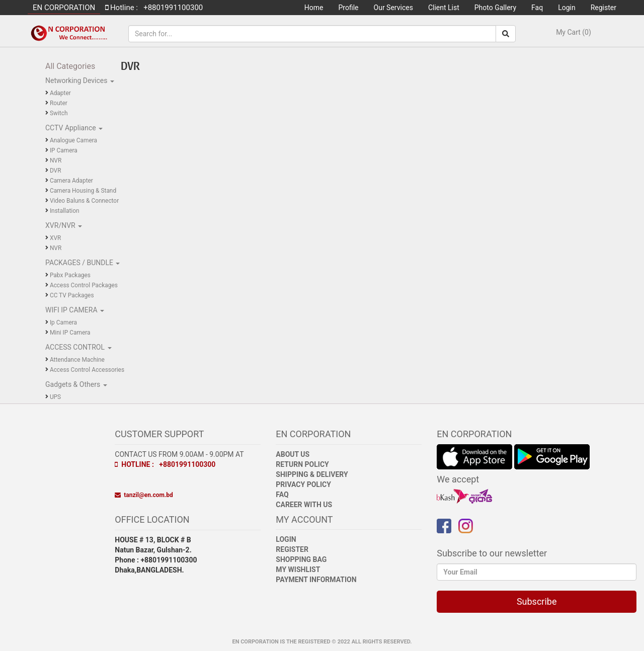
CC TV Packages (72, 295)
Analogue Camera (73, 140)
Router (59, 103)
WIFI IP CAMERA (72, 310)
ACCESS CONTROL (76, 347)
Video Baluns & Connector (84, 201)
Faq (537, 8)
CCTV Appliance (71, 128)
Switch (59, 113)
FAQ (282, 495)
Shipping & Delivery (312, 474)
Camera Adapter (71, 181)
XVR (55, 238)
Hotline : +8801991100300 (165, 464)
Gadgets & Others (74, 384)
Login (567, 8)
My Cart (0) (574, 32)
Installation (65, 211)
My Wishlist (298, 569)
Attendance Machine (77, 360)
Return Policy (302, 464)
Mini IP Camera (70, 333)
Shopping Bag (301, 559)
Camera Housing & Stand (83, 191)
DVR (56, 171)
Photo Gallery (495, 8)
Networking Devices (77, 80)
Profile (349, 8)
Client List (444, 8)
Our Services (393, 8)
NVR (56, 160)
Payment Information (316, 580)
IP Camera (64, 150)
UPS (55, 397)
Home (314, 8)
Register (603, 8)
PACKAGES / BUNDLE (80, 263)
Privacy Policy (303, 484)
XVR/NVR (61, 225)
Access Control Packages (84, 285)
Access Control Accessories (87, 370)
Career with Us (304, 505)
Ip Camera (63, 322)
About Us (293, 454)
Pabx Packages (70, 275)
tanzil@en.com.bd (144, 495)
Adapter (60, 93)
